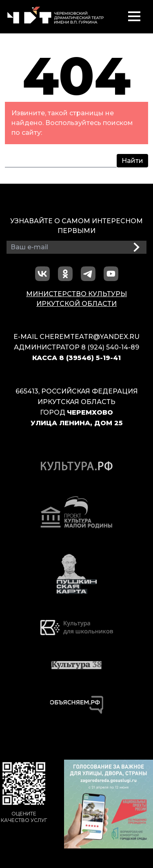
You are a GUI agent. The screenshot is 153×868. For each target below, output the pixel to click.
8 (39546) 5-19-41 (90, 358)
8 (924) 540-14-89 (110, 347)
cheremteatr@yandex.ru (90, 337)
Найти (132, 161)
